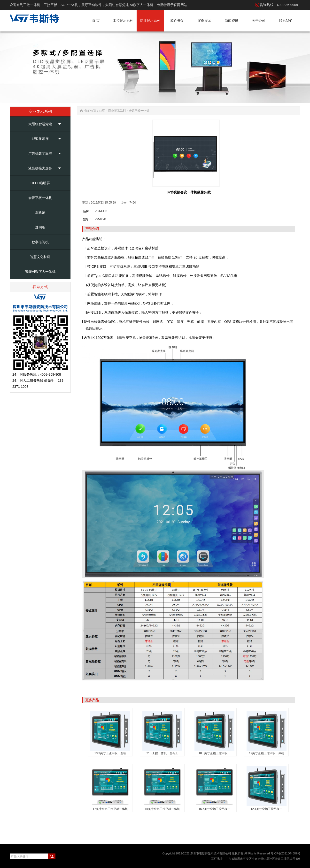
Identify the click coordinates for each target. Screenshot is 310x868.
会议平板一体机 (40, 198)
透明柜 (40, 227)
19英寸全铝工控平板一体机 (267, 753)
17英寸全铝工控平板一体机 (110, 809)
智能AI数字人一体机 (40, 272)
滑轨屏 (40, 213)
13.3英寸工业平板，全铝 (110, 753)
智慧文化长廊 (40, 257)
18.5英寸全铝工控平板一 (214, 753)
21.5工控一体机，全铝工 (162, 753)
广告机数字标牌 (40, 153)
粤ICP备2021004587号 (285, 853)
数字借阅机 (40, 242)
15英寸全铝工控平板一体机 (162, 809)
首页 (102, 111)
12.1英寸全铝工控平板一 (267, 809)
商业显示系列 (117, 111)
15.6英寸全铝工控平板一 (214, 809)
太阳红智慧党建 (40, 124)
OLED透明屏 (40, 183)
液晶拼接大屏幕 (40, 168)
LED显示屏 (40, 139)
